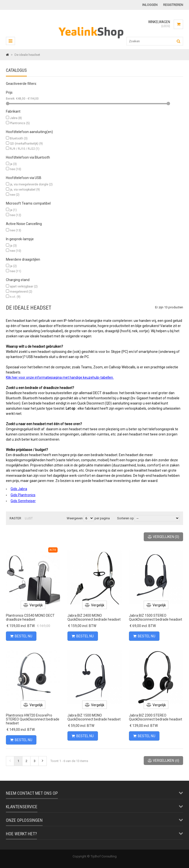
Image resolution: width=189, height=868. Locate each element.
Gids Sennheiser (23, 501)
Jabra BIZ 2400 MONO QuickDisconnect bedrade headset (94, 617)
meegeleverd (21, 292)
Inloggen (150, 5)
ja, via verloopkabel (25, 190)
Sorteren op (126, 518)
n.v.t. (15, 297)
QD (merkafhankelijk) (26, 144)
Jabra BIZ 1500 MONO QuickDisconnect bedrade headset (94, 717)
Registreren (173, 5)
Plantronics (20, 123)
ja (13, 164)
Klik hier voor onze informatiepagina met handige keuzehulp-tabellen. (60, 377)
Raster (15, 518)
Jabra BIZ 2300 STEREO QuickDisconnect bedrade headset (156, 717)
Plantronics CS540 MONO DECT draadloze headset (30, 617)
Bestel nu (21, 636)
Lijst (29, 518)
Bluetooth (19, 138)
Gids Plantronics (23, 495)
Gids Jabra (19, 489)
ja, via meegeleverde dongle (31, 184)
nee (16, 169)
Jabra (16, 118)
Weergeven (75, 518)
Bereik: (11, 99)
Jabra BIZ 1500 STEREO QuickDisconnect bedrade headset (156, 617)
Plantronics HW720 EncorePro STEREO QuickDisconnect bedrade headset (33, 719)
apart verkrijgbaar (24, 286)
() (163, 537)
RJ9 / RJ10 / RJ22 (25, 149)
